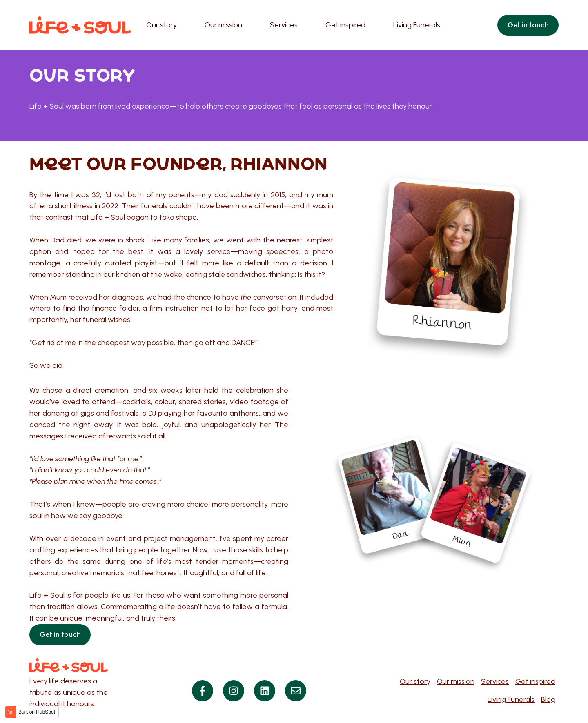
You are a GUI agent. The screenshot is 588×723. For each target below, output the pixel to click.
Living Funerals (417, 25)
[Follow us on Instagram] (234, 691)
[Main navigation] (314, 25)
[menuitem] (164, 25)
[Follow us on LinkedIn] (265, 691)
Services (284, 25)
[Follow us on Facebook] (203, 691)
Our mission (223, 25)
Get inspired (345, 25)
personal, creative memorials (77, 573)
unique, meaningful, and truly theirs (118, 618)
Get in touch (528, 25)
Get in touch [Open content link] (60, 634)
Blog (548, 699)
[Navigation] (474, 691)
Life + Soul (108, 217)
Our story (161, 25)
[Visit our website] (296, 691)
